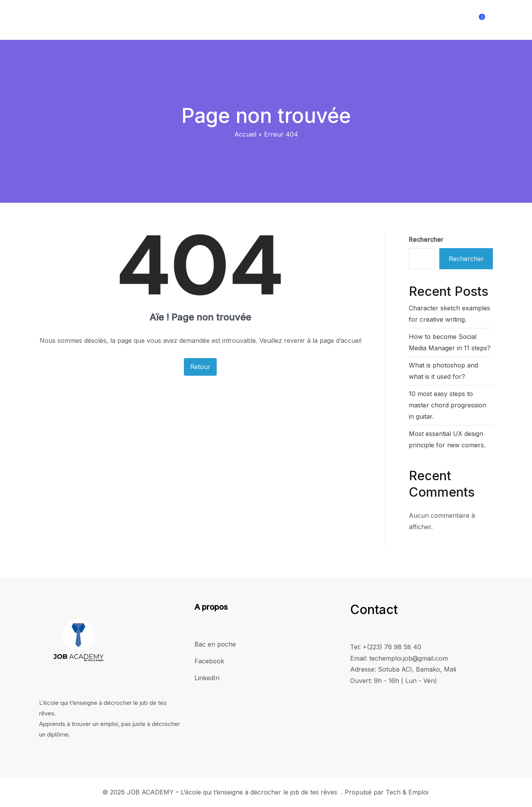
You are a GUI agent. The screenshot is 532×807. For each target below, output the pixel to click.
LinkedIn (455, 20)
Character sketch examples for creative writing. (449, 314)
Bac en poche (367, 20)
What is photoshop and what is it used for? (443, 371)
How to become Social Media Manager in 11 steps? (450, 342)
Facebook (415, 20)
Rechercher (426, 240)
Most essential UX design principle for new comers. (447, 439)
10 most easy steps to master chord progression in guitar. (448, 405)
